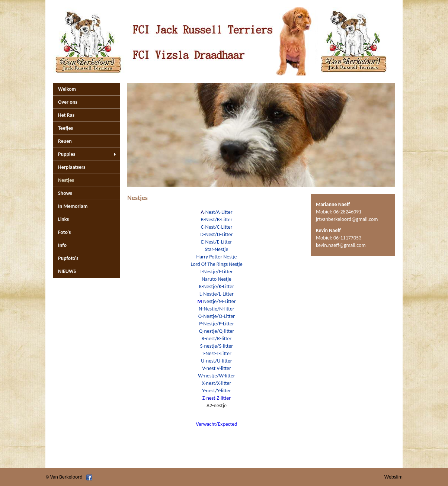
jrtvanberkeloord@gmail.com (347, 219)
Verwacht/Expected (217, 424)
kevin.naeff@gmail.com (341, 245)
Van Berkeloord (66, 477)
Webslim (393, 477)
